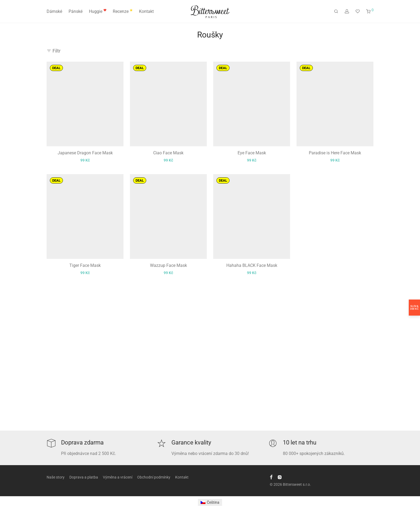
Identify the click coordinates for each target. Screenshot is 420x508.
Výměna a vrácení (118, 477)
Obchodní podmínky (154, 477)
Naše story (56, 477)
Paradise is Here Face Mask (335, 153)
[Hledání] (336, 12)
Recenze (123, 11)
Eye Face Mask (252, 153)
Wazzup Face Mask (168, 265)
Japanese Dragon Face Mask (85, 153)
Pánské (76, 11)
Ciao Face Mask (168, 153)
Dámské (54, 11)
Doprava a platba (84, 477)
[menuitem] (210, 502)
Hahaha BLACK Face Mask (252, 265)
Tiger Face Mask (85, 265)
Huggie (98, 11)
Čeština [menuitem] (213, 502)
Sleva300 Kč (414, 308)
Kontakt (146, 11)
